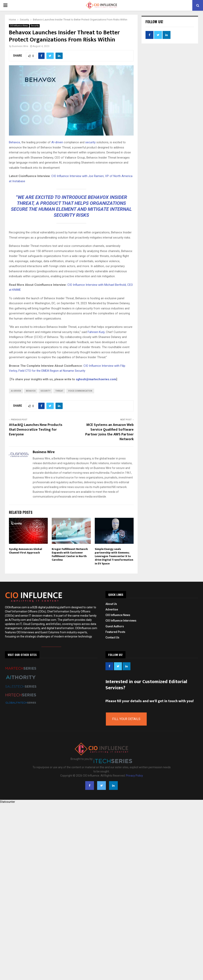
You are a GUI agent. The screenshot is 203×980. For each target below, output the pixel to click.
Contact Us (112, 637)
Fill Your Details (126, 719)
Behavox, (15, 142)
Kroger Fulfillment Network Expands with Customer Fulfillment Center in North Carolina (70, 554)
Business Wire (20, 46)
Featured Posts (115, 632)
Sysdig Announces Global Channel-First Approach (25, 551)
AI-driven (57, 142)
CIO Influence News (19, 26)
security (90, 142)
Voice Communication (80, 391)
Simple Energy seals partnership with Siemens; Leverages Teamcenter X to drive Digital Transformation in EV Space (114, 556)
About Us (111, 604)
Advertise (112, 609)
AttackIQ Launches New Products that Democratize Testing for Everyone (36, 430)
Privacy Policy (134, 776)
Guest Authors (115, 626)
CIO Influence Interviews (121, 621)
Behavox (31, 391)
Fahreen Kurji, (96, 332)
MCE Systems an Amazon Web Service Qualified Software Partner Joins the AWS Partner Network (109, 432)
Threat (59, 391)
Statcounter (8, 802)
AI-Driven (16, 391)
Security (35, 26)
